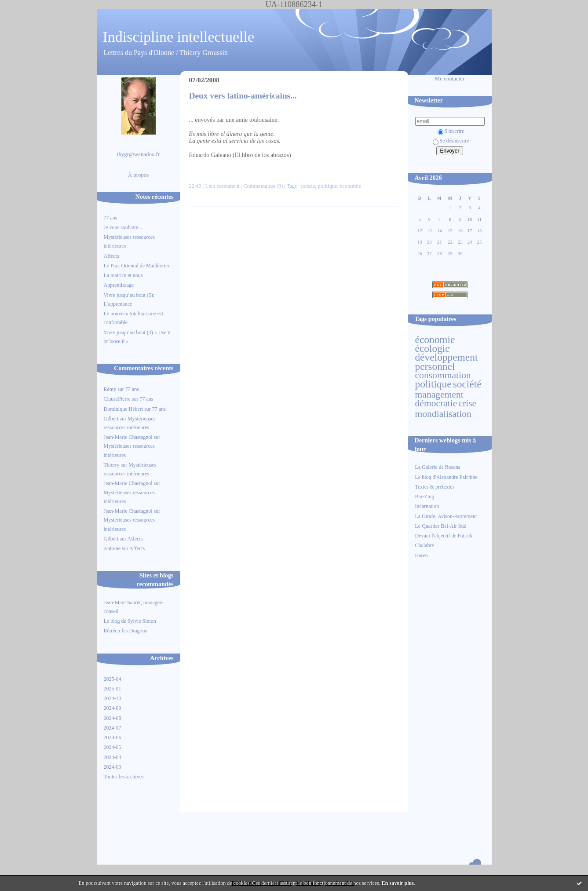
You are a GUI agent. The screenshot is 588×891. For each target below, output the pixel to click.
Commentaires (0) (263, 186)
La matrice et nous (123, 275)
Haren (422, 555)
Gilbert (111, 419)
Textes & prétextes (435, 487)
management (439, 394)
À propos (139, 175)
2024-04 (113, 757)
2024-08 (113, 718)
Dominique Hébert (124, 409)
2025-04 (113, 679)
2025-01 (113, 689)
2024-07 (113, 728)
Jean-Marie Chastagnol (128, 437)
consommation (443, 375)
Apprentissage (119, 285)
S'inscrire (451, 131)
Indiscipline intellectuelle (179, 37)
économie (435, 340)
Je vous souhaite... (123, 227)
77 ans (111, 218)
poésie (308, 186)
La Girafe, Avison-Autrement (446, 516)
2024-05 (113, 747)
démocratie (436, 403)
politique (433, 384)
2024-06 (113, 738)
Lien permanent (222, 186)
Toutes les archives (124, 777)
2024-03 (113, 767)
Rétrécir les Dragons (126, 631)
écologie (433, 348)
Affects (111, 256)
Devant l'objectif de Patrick (444, 536)
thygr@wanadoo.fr (138, 154)
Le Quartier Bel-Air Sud (441, 526)
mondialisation (443, 414)
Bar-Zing (425, 497)
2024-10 (113, 698)
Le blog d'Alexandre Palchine (446, 477)
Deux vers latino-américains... (243, 96)
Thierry (112, 465)
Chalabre (425, 545)
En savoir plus (398, 883)
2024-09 (113, 708)
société (467, 384)
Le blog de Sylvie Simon (130, 621)
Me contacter (450, 79)
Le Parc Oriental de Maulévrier (137, 266)
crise (467, 403)
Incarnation (427, 506)
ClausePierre (117, 399)
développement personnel (447, 362)
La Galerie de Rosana (438, 467)
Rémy (110, 389)
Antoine (112, 548)
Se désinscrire (451, 141)
